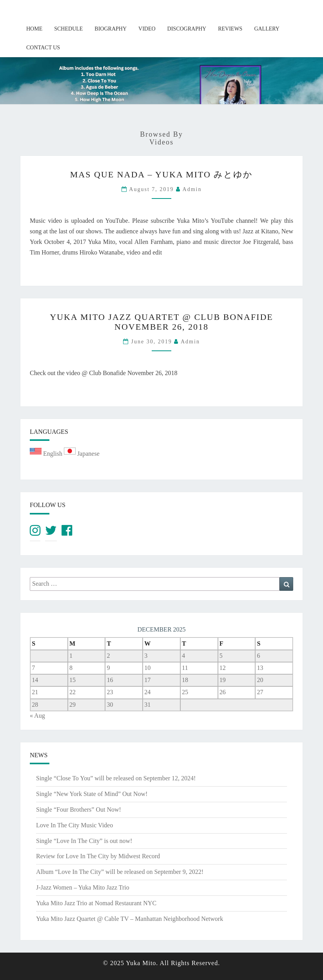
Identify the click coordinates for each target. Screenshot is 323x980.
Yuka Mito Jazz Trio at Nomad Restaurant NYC (96, 903)
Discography (187, 29)
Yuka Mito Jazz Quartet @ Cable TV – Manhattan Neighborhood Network (130, 919)
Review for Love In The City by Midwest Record (98, 856)
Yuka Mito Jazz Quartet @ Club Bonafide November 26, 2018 (161, 322)
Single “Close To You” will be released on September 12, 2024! (116, 778)
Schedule (68, 29)
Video (147, 29)
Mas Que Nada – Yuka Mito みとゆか (162, 174)
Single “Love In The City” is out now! (84, 841)
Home (34, 29)
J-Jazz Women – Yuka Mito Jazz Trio (83, 887)
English (47, 454)
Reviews (230, 29)
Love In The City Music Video (74, 825)
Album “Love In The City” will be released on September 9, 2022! (120, 872)
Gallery (267, 29)
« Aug (37, 716)
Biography (111, 29)
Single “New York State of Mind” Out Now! (92, 794)
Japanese (82, 454)
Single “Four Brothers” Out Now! (79, 809)
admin (192, 189)
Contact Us (43, 48)
